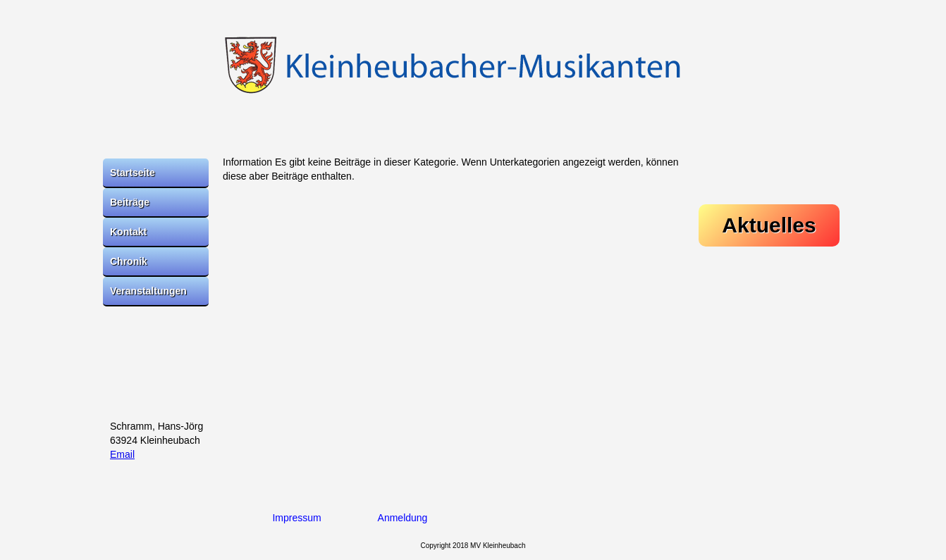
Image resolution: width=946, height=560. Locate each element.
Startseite (133, 173)
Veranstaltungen (148, 291)
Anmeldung (403, 518)
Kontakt (128, 232)
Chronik (129, 261)
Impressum (296, 518)
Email (122, 454)
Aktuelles (769, 225)
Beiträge (130, 202)
